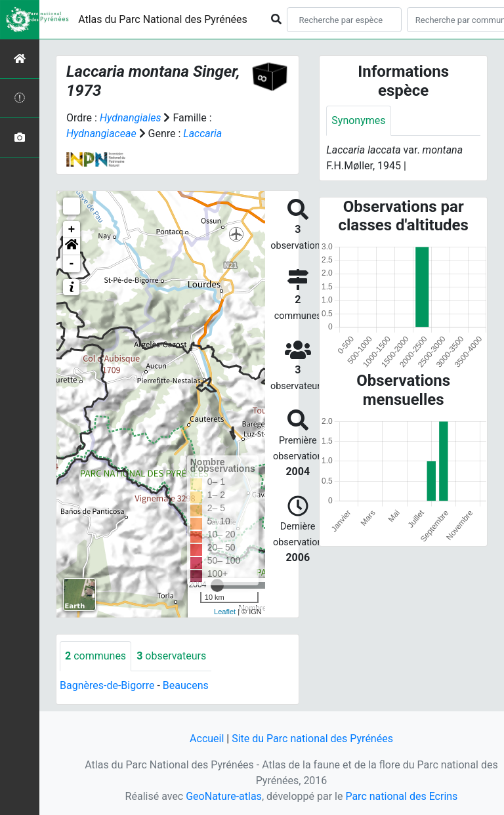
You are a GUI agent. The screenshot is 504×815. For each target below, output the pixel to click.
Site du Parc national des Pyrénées (312, 739)
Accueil (207, 739)
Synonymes (358, 120)
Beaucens (186, 685)
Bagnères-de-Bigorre (107, 685)
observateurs (171, 656)
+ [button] (72, 230)
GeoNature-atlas (224, 796)
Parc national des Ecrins (401, 796)
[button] (72, 247)
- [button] (72, 264)
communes (95, 656)
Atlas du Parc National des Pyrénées (163, 19)
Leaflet (225, 612)
